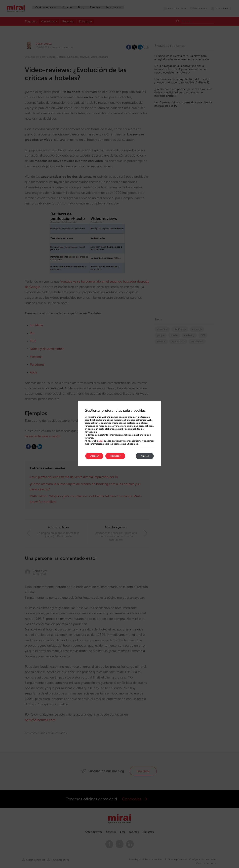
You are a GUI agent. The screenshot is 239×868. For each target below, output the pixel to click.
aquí (101, 441)
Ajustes (145, 456)
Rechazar (116, 456)
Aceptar (94, 456)
